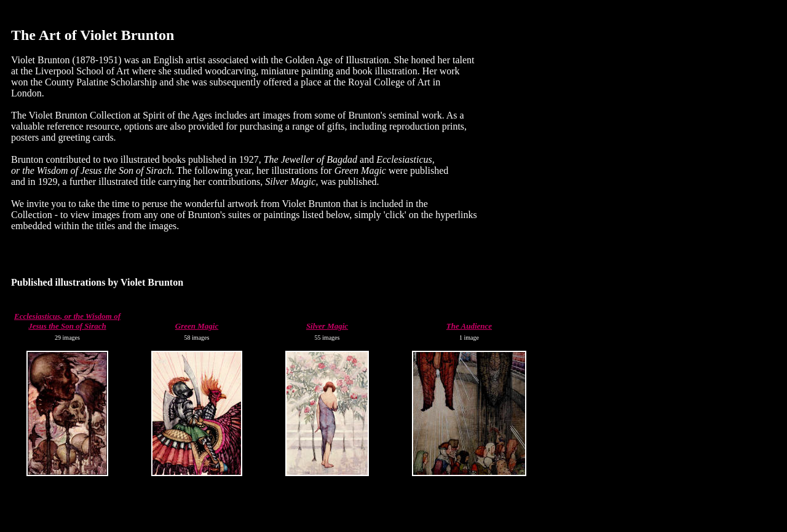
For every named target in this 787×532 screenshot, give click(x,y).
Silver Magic (327, 326)
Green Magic (197, 326)
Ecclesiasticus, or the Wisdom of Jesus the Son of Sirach (67, 321)
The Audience (469, 326)
